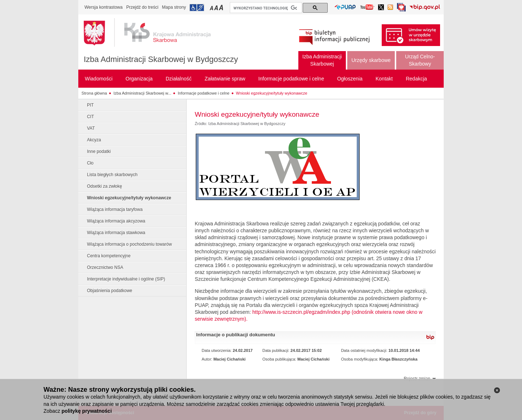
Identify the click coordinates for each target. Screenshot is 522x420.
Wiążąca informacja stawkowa (116, 233)
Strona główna (94, 93)
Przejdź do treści (142, 7)
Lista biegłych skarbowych (112, 175)
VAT (91, 128)
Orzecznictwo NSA (105, 267)
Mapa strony (174, 7)
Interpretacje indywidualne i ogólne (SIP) (126, 279)
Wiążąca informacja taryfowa (115, 209)
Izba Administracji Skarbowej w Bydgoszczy (161, 59)
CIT (90, 117)
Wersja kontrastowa (103, 7)
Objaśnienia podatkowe (110, 291)
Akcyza (94, 140)
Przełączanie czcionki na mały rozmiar (212, 7)
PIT (90, 105)
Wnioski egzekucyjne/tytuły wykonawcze (272, 93)
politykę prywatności (87, 411)
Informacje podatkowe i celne (203, 93)
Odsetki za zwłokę (105, 186)
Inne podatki (99, 151)
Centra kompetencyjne (109, 256)
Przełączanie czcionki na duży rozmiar (222, 7)
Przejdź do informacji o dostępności (197, 8)
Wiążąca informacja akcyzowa (116, 221)
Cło (90, 163)
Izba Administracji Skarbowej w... (142, 93)
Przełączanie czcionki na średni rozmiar (217, 7)
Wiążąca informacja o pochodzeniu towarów (129, 244)
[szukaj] (265, 8)
